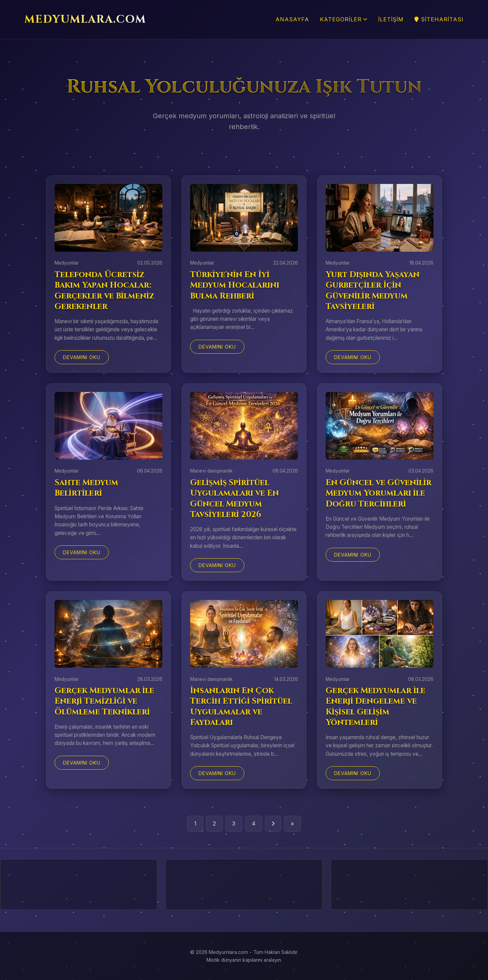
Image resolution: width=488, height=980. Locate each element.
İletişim (391, 19)
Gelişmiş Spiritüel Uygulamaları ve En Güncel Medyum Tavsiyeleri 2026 (235, 499)
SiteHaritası (439, 19)
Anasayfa (292, 19)
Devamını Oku (82, 357)
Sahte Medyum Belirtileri (86, 488)
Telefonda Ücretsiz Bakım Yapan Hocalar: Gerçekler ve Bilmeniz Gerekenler (104, 291)
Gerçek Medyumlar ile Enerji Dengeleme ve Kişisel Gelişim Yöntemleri (375, 707)
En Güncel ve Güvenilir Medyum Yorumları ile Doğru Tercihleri (379, 493)
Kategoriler (344, 19)
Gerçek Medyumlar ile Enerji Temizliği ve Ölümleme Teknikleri (104, 701)
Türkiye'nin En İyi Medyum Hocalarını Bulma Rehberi (235, 285)
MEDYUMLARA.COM (85, 19)
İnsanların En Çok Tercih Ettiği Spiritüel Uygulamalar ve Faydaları (241, 707)
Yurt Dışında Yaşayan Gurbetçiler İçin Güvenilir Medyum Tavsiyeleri (373, 291)
